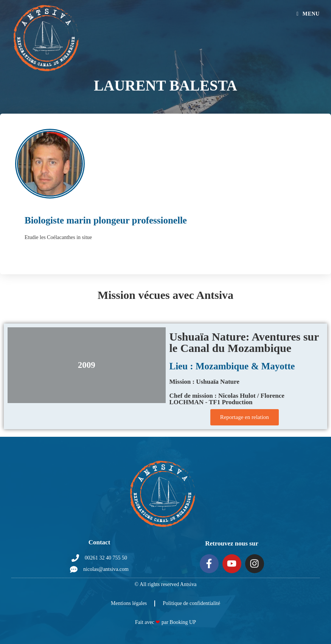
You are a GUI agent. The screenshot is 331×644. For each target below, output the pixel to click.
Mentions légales (129, 603)
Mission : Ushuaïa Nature (204, 382)
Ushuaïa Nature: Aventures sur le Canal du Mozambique (244, 342)
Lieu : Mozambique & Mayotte (232, 366)
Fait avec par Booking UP (165, 622)
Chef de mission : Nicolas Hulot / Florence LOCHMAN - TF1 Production (227, 399)
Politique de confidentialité (191, 603)
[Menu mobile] (308, 14)
